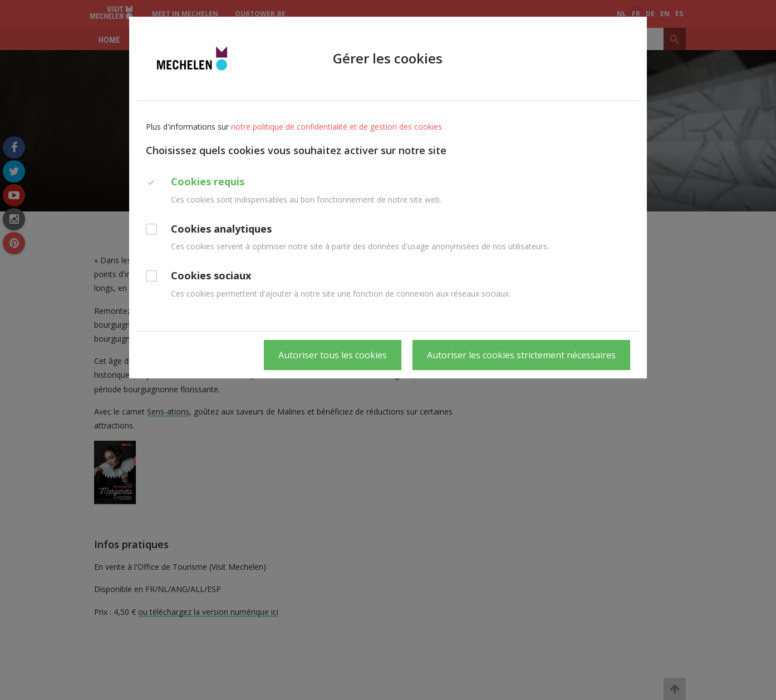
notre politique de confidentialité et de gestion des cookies (337, 127)
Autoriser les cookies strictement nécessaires (521, 355)
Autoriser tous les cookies (333, 355)
